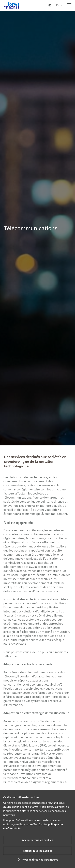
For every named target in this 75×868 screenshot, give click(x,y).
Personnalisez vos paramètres (37, 859)
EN (58, 5)
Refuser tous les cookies (38, 851)
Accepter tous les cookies (37, 840)
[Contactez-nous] (50, 5)
